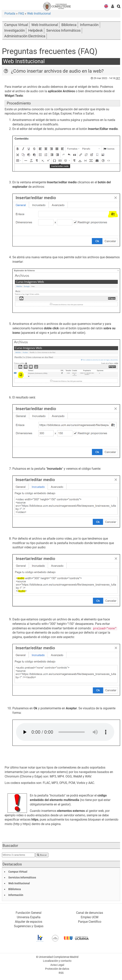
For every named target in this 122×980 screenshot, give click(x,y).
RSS (61, 973)
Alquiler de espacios (29, 922)
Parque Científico (90, 922)
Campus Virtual (16, 25)
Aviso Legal (57, 965)
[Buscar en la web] (119, 6)
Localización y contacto (57, 961)
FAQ (21, 13)
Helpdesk (36, 30)
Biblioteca (69, 25)
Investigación (15, 30)
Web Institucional (39, 13)
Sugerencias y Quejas (29, 926)
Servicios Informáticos (63, 30)
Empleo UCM (90, 917)
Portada (10, 13)
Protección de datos (57, 969)
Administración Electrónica (25, 36)
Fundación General (29, 913)
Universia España (29, 917)
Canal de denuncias (90, 913)
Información (89, 25)
